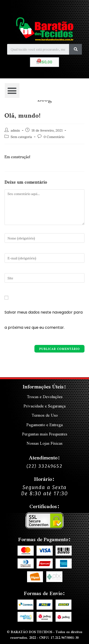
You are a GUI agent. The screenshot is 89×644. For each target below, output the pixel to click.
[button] (12, 91)
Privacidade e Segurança (44, 406)
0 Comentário (54, 136)
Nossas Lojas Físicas (44, 443)
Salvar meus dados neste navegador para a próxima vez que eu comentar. (44, 320)
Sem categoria (21, 136)
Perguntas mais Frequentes (45, 434)
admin (15, 130)
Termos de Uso (45, 415)
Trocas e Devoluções (45, 397)
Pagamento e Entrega (44, 425)
